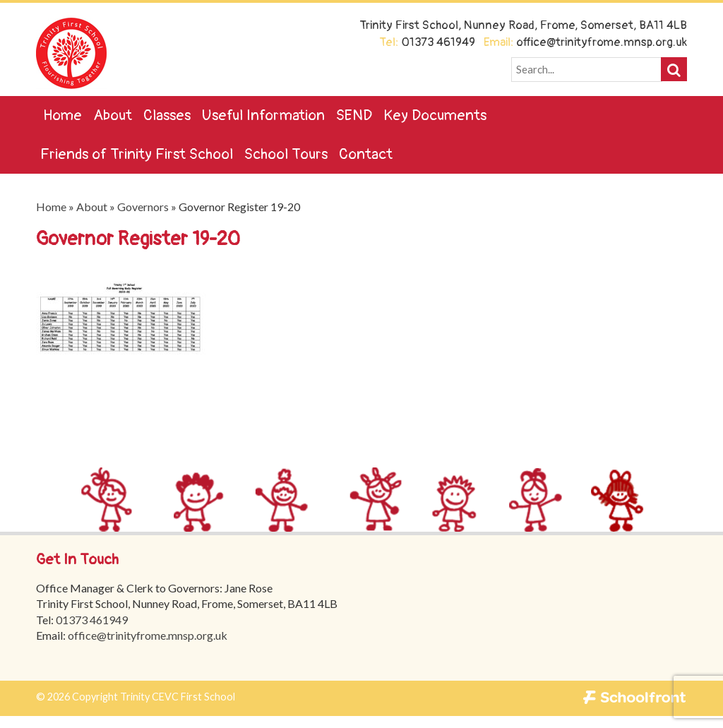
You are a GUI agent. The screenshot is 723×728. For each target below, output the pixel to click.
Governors (143, 207)
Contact (366, 154)
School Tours (286, 154)
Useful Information (263, 115)
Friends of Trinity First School (137, 154)
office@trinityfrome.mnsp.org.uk (148, 635)
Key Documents (435, 115)
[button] (674, 69)
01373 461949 (92, 620)
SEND (354, 115)
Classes (167, 115)
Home (62, 115)
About (113, 115)
